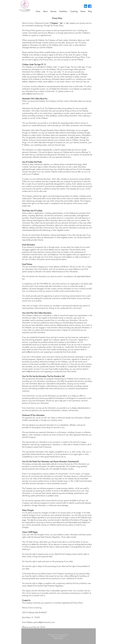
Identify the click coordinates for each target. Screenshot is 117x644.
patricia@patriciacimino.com (33, 94)
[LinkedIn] (86, 6)
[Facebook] (90, 6)
